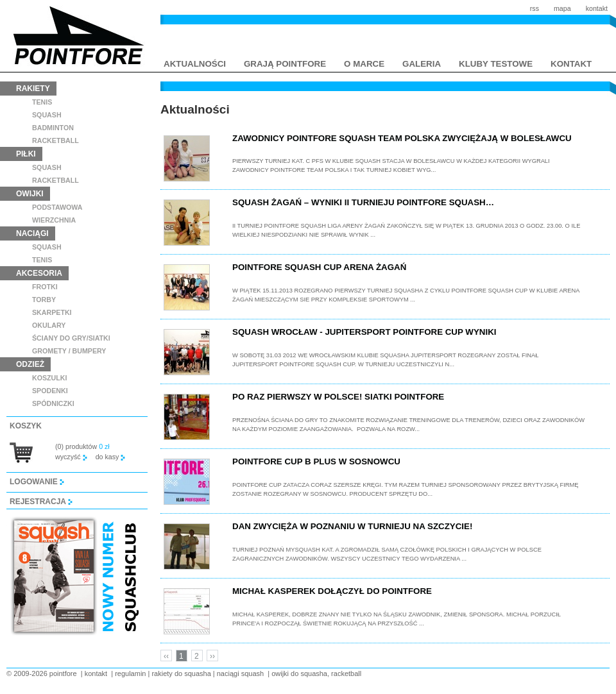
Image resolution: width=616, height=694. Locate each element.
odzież (30, 364)
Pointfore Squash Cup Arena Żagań (319, 267)
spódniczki (53, 403)
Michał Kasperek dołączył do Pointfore (332, 591)
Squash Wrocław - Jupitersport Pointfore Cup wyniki (364, 332)
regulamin (130, 673)
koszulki (49, 378)
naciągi (32, 233)
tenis (42, 102)
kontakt (597, 8)
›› (212, 656)
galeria (422, 64)
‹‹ (166, 656)
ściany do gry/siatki (71, 338)
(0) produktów (82, 446)
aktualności (195, 64)
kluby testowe (496, 64)
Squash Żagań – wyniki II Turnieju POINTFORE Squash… (363, 202)
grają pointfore (285, 64)
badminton (53, 128)
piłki (26, 154)
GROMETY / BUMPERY (69, 351)
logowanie (37, 482)
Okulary (49, 325)
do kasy (111, 457)
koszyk (26, 426)
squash (47, 115)
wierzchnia (54, 220)
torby (44, 300)
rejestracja (41, 502)
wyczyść (71, 457)
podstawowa (57, 207)
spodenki (50, 391)
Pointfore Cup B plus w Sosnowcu (316, 461)
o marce (364, 64)
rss (535, 8)
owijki (30, 194)
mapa (562, 8)
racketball (56, 140)
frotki (45, 287)
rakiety (33, 89)
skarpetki (52, 312)
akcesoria (39, 273)
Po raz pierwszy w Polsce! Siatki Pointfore (338, 397)
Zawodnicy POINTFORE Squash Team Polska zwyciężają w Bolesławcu (402, 138)
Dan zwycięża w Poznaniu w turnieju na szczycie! (352, 526)
